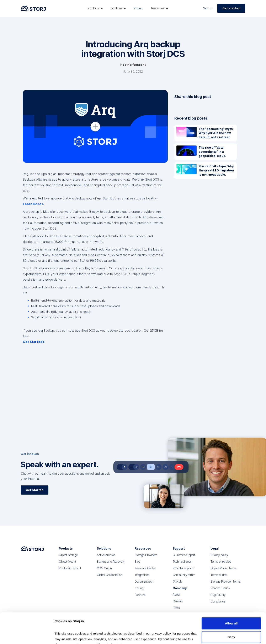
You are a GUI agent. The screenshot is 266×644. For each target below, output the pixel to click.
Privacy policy (219, 558)
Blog (137, 565)
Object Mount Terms (223, 572)
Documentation (144, 585)
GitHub (177, 585)
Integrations (142, 578)
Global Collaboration (110, 578)
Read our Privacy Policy (73, 624)
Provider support (183, 572)
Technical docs (182, 565)
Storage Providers (146, 558)
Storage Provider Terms (225, 585)
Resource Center (145, 572)
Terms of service (221, 565)
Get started (231, 8)
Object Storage (68, 558)
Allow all (231, 597)
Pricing (138, 8)
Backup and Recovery (111, 565)
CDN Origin (104, 572)
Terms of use (219, 578)
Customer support (184, 558)
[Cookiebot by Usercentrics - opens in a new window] (27, 636)
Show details (64, 636)
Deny (231, 611)
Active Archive (106, 558)
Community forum (184, 578)
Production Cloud (70, 572)
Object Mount (67, 565)
